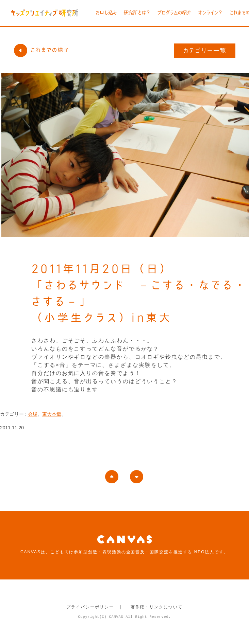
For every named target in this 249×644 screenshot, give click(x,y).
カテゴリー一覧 (205, 51)
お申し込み (106, 13)
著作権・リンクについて (157, 607)
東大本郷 (52, 414)
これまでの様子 (41, 50)
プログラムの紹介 (174, 13)
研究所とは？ (137, 13)
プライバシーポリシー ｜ (95, 607)
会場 (33, 414)
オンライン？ (210, 13)
